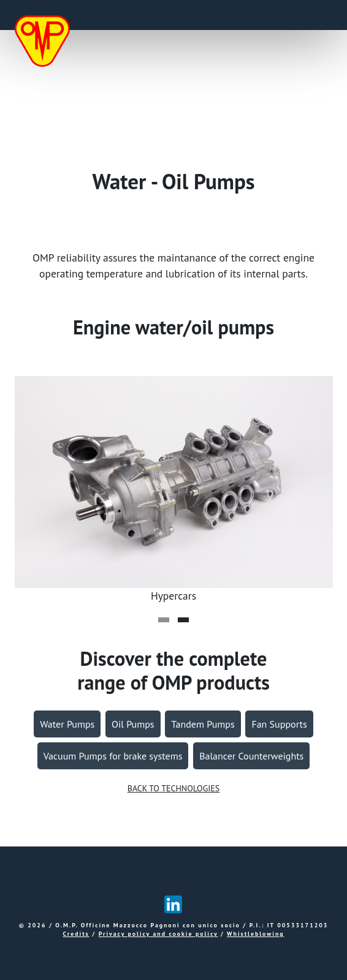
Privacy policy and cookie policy (158, 934)
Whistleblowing (255, 934)
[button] (164, 620)
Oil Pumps (133, 724)
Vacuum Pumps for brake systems (113, 756)
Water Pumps (67, 724)
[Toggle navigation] (317, 15)
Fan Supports (279, 724)
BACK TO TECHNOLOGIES (174, 788)
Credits (76, 934)
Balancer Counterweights (251, 756)
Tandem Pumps (203, 724)
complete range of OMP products (173, 670)
